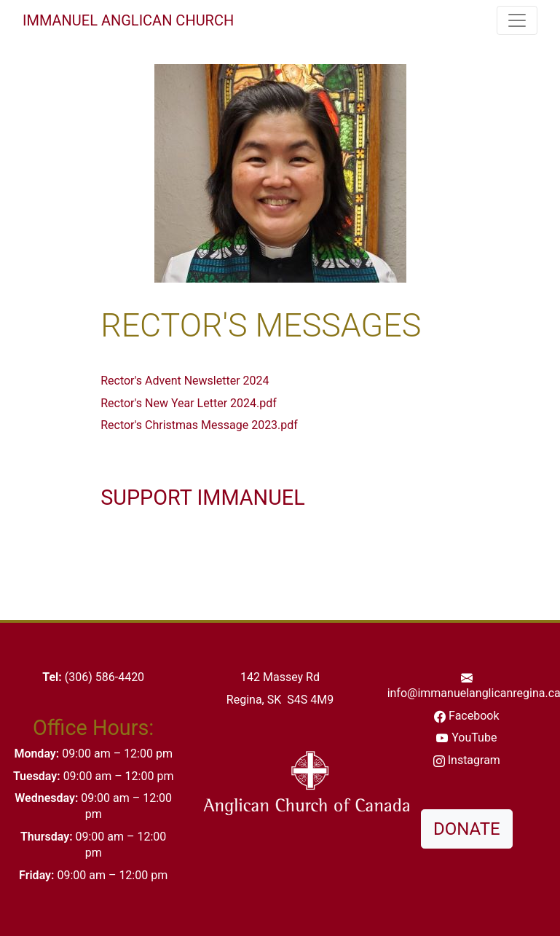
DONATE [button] (467, 829)
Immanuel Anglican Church (128, 20)
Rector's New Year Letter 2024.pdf (189, 403)
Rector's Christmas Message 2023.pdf (199, 425)
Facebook (474, 716)
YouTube (474, 738)
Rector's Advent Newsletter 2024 (185, 381)
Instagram (474, 760)
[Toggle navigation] (517, 20)
